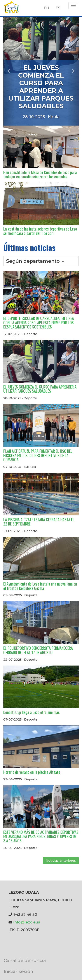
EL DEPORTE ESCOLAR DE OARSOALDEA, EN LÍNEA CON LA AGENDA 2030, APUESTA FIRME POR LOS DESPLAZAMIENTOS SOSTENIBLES (39, 323)
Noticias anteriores (61, 861)
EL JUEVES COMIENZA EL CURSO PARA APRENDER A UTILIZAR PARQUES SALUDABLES (41, 87)
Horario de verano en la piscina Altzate (32, 772)
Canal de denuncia (25, 960)
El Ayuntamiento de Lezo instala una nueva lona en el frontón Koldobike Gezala (40, 586)
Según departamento (35, 261)
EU (46, 8)
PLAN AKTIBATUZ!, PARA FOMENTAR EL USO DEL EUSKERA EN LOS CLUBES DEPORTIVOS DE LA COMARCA (38, 455)
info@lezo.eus (27, 922)
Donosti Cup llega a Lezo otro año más (31, 712)
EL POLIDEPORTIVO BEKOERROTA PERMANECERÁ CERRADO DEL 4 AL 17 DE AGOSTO (38, 650)
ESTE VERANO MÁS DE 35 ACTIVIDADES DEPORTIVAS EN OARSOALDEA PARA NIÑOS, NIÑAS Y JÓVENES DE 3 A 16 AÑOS (41, 836)
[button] (9, 71)
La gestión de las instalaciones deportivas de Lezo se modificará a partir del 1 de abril (40, 231)
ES (58, 8)
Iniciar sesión (18, 971)
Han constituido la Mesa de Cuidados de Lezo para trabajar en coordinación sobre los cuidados (40, 174)
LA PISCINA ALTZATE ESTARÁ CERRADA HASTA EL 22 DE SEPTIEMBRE (39, 522)
